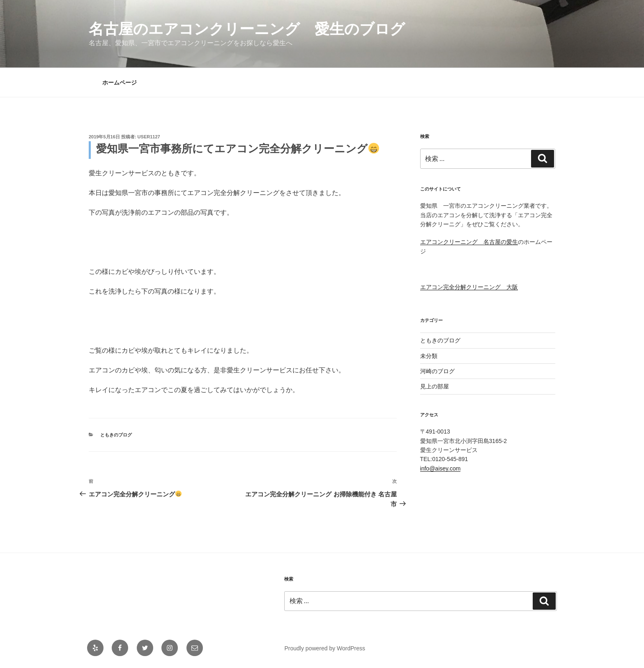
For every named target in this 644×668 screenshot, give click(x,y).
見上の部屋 (435, 386)
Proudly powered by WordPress (325, 648)
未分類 (429, 356)
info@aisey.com (440, 468)
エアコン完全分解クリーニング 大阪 (469, 287)
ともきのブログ (116, 435)
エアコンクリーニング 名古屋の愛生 (469, 242)
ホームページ (120, 83)
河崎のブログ (437, 371)
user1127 (149, 137)
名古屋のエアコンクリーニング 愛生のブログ (247, 29)
